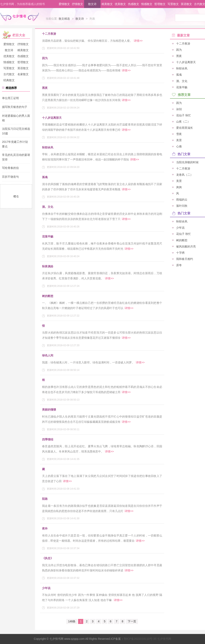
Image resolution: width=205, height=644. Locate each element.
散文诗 (92, 4)
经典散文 (9, 80)
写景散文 (173, 4)
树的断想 (48, 296)
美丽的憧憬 (49, 410)
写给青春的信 (10, 168)
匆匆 (179, 187)
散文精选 (64, 19)
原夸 (179, 265)
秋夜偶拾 (48, 266)
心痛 (179, 146)
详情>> (138, 41)
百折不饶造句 (10, 177)
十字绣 (180, 253)
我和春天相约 (185, 259)
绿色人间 (48, 355)
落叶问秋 (182, 206)
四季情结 (48, 439)
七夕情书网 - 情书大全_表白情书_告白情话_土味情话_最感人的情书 (20, 18)
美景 (179, 140)
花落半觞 (48, 236)
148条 (72, 621)
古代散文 (9, 74)
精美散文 (107, 4)
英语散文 (186, 4)
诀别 (179, 109)
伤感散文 (134, 4)
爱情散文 (64, 4)
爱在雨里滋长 (185, 128)
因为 (45, 58)
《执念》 (48, 558)
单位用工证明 (10, 98)
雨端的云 (182, 200)
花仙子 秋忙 (184, 115)
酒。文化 (48, 207)
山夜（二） (183, 122)
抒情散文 (77, 4)
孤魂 (45, 177)
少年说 (46, 588)
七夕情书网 (147, 639)
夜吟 (45, 528)
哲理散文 (160, 4)
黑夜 (45, 88)
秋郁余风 (48, 147)
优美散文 (120, 4)
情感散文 (147, 4)
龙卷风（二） (185, 174)
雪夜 (179, 134)
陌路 (45, 499)
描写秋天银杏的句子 (15, 107)
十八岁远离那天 (52, 118)
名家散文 (23, 74)
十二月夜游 (49, 34)
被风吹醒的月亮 (186, 246)
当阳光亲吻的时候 (187, 162)
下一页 (132, 621)
